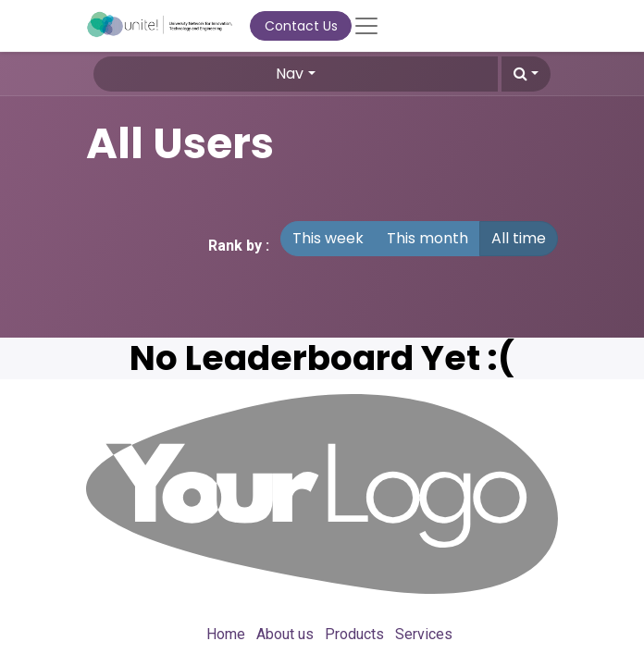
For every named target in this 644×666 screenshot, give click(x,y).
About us (285, 634)
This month (427, 238)
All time (519, 238)
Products (354, 634)
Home (226, 634)
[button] (526, 74)
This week (328, 238)
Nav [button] (290, 74)
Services (424, 634)
